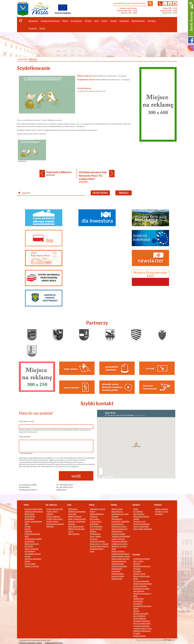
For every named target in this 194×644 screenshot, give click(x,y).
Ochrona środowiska (141, 581)
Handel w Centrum (32, 566)
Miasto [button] (65, 21)
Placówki (115, 517)
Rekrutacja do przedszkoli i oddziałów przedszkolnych (120, 521)
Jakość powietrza (162, 509)
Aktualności (33, 21)
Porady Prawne (52, 521)
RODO (42, 28)
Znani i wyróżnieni (32, 549)
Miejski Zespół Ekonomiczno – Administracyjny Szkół (120, 512)
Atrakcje (88, 21)
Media (136, 509)
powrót (24, 193)
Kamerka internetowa (141, 524)
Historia (28, 529)
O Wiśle (28, 526)
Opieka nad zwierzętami (143, 584)
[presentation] (38, 476)
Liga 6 (71, 531)
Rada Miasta (30, 519)
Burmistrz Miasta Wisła (34, 509)
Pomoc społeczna (53, 517)
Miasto (26, 505)
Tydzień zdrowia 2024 (55, 509)
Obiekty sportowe (75, 517)
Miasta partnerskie (32, 544)
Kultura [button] (104, 21)
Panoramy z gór (139, 521)
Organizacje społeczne (55, 524)
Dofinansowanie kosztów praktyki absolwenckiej (118, 576)
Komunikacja (30, 541)
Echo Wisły (29, 546)
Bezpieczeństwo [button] (138, 21)
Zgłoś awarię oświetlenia (143, 529)
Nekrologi (50, 526)
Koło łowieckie (139, 591)
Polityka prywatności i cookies (30, 643)
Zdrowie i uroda (139, 574)
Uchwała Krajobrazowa (50, 21)
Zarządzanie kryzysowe (142, 606)
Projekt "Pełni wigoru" (55, 519)
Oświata (114, 505)
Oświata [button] (113, 21)
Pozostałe (136, 554)
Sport (69, 505)
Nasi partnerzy (139, 514)
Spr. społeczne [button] (76, 21)
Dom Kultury (95, 519)
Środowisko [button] (124, 21)
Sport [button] (97, 21)
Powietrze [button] (33, 28)
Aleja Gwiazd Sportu (76, 526)
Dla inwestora (30, 551)
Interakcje (136, 505)
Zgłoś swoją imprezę (141, 517)
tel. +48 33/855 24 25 (65, 485)
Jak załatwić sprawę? (33, 554)
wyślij (76, 476)
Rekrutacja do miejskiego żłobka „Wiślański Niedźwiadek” (121, 534)
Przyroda (137, 569)
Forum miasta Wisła (141, 526)
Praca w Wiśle (30, 564)
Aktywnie (137, 564)
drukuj (124, 193)
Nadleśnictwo (138, 599)
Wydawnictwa (95, 534)
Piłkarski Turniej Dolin (76, 529)
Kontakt (28, 556)
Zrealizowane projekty (33, 539)
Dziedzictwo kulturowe (142, 566)
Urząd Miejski (30, 517)
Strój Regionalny (96, 526)
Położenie (29, 531)
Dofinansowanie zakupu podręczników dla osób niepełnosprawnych (121, 559)
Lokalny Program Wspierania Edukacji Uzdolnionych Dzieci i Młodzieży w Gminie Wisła (120, 544)
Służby (136, 609)
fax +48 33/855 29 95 (64, 487)
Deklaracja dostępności (54, 643)
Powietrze (158, 505)
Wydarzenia (73, 509)
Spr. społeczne (51, 505)
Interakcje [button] (152, 21)
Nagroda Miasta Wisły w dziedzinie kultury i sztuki (99, 549)
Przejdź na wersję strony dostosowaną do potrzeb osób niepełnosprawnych (160, 4)
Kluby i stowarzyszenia (77, 519)
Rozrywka (137, 571)
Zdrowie (136, 611)
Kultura (92, 505)
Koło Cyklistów (74, 534)
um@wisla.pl (61, 490)
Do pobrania (138, 512)
